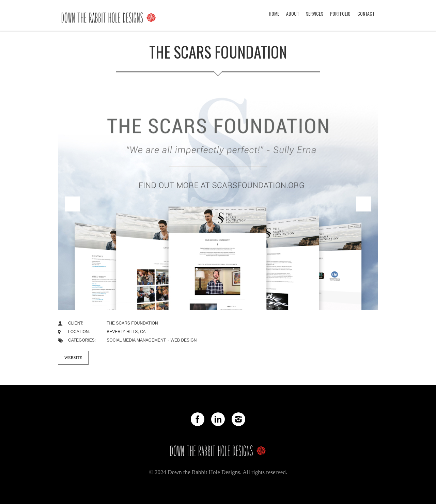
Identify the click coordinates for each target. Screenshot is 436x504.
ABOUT (293, 13)
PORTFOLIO (340, 13)
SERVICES (315, 13)
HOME (274, 13)
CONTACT (366, 13)
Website (73, 358)
